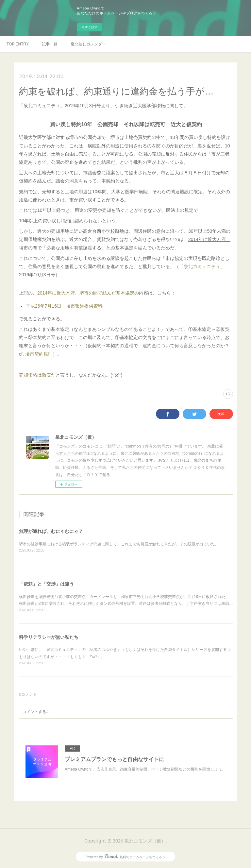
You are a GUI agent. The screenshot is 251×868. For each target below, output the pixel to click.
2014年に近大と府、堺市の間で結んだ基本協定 (86, 293)
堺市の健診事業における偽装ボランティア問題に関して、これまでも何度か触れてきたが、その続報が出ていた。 (119, 544)
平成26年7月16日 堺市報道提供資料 (64, 306)
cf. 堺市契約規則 (36, 354)
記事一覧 (50, 44)
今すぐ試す (90, 27)
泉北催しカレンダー (88, 44)
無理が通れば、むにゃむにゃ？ (51, 531)
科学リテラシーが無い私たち (49, 637)
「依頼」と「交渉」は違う (46, 584)
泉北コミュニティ (202, 266)
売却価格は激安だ (37, 375)
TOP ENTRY (18, 44)
